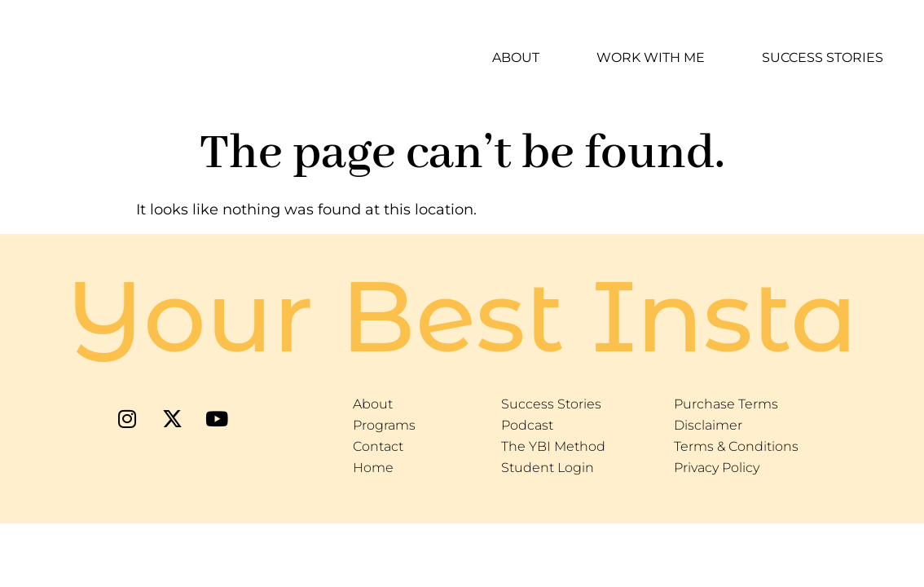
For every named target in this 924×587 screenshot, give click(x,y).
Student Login (548, 468)
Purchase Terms (726, 404)
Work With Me (651, 57)
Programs (384, 425)
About (516, 57)
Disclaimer (708, 425)
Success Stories (823, 57)
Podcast (527, 425)
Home (373, 468)
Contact (378, 446)
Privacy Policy (717, 468)
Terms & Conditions (736, 446)
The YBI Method (553, 446)
